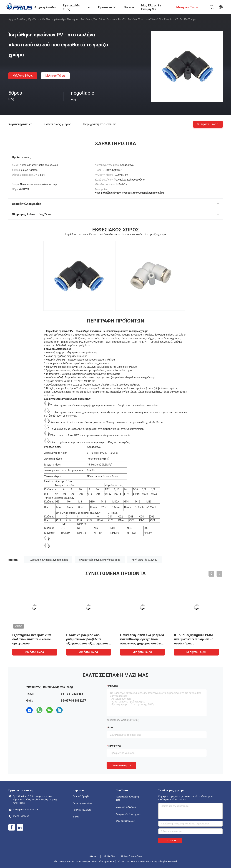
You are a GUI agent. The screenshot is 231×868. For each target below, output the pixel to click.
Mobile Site (109, 856)
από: (111, 727)
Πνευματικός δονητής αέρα (129, 814)
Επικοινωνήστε (121, 765)
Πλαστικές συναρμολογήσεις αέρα (48, 560)
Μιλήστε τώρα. (23, 76)
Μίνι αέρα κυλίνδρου (126, 807)
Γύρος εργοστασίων (82, 803)
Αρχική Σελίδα (17, 19)
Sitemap (93, 856)
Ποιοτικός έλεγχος (82, 810)
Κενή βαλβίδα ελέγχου (144, 560)
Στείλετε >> (170, 841)
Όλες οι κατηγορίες (125, 821)
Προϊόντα (34, 19)
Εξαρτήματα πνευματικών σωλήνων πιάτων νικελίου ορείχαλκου (32, 639)
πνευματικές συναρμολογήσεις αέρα (100, 560)
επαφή (76, 817)
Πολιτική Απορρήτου (131, 856)
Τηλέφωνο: (114, 746)
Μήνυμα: (113, 686)
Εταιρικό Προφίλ (81, 796)
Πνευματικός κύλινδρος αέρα (127, 798)
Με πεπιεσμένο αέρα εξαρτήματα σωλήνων (67, 19)
